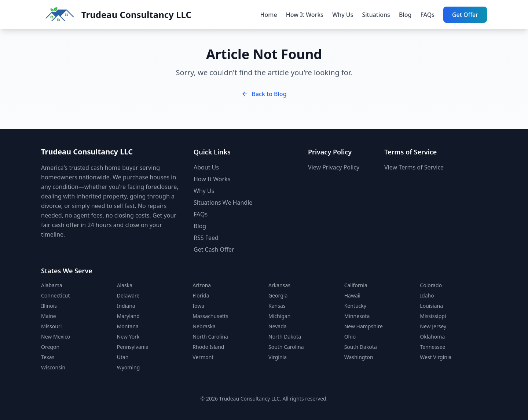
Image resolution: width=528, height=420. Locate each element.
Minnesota (357, 316)
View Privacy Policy (334, 167)
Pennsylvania (133, 347)
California (356, 285)
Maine (49, 316)
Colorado (431, 285)
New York (128, 337)
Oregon (50, 347)
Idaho (427, 295)
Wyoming (129, 367)
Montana (128, 326)
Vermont (203, 357)
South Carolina (286, 347)
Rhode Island (208, 347)
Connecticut (55, 295)
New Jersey (433, 326)
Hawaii (352, 295)
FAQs (427, 15)
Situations (376, 15)
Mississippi (433, 316)
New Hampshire (364, 326)
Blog (405, 15)
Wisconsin (53, 367)
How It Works (305, 15)
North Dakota (285, 337)
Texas (48, 357)
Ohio (350, 337)
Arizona (202, 285)
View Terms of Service (414, 167)
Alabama (52, 285)
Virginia (278, 357)
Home (269, 15)
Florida (201, 295)
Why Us (343, 15)
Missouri (51, 326)
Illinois (49, 306)
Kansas (277, 306)
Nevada (278, 326)
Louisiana (431, 306)
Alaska (125, 285)
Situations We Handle (223, 202)
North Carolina (210, 337)
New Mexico (56, 337)
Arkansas (279, 285)
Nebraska (204, 326)
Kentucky (355, 306)
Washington (359, 357)
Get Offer (465, 15)
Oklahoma (432, 337)
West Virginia (436, 357)
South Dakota (361, 347)
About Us (206, 167)
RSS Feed (206, 238)
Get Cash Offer (214, 249)
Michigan (279, 316)
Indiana (126, 306)
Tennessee (432, 347)
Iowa (198, 306)
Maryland (128, 316)
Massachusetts (210, 316)
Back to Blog (264, 94)
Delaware (128, 295)
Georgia (278, 295)
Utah (123, 357)
